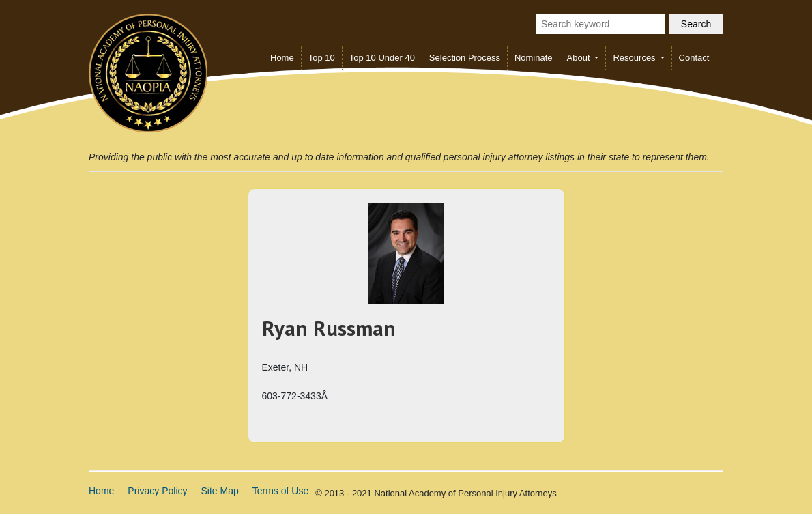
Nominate (534, 58)
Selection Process (465, 58)
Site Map (220, 491)
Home (282, 58)
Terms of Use (280, 491)
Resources (635, 58)
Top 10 (322, 58)
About (580, 58)
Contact (694, 58)
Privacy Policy (157, 491)
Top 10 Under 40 (382, 58)
